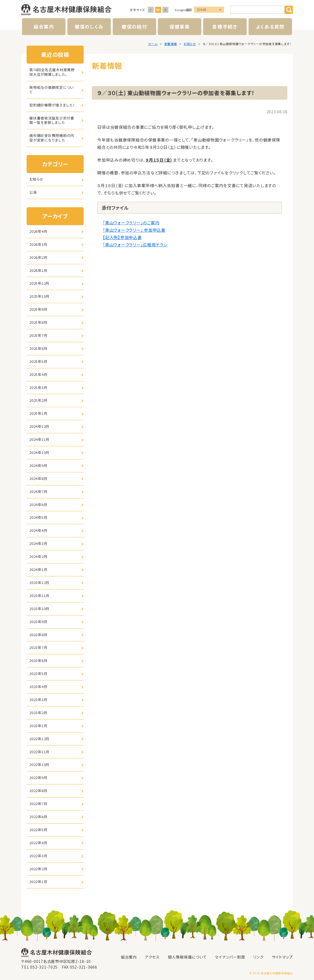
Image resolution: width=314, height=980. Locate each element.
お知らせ (190, 44)
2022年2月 (38, 869)
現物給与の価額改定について (51, 90)
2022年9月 (38, 778)
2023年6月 (38, 660)
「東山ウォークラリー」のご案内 (131, 223)
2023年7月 (38, 647)
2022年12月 (39, 739)
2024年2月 (38, 556)
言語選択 (209, 10)
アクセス (152, 957)
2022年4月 (38, 843)
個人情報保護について (187, 957)
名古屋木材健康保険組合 (66, 10)
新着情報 (171, 44)
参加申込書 (154, 230)
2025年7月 (38, 335)
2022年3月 (38, 856)
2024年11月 (39, 439)
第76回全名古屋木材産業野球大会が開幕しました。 (52, 72)
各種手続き (225, 26)
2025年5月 (38, 361)
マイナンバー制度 (230, 957)
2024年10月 (39, 452)
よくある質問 (270, 26)
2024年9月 (38, 465)
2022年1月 (38, 882)
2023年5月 (38, 673)
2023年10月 (39, 609)
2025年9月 (38, 309)
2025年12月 (39, 283)
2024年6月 (38, 505)
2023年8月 (38, 635)
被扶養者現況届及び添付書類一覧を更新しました (52, 120)
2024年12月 (39, 426)
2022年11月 (39, 752)
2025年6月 (38, 348)
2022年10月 (39, 764)
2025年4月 (38, 374)
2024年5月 (38, 517)
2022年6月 (38, 817)
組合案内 (44, 26)
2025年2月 (38, 400)
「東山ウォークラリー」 (123, 230)
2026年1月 (38, 270)
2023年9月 (38, 622)
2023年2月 (38, 713)
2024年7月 (38, 491)
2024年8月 (38, 478)
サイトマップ (282, 957)
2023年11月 (39, 596)
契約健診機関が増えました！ (52, 105)
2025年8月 (38, 322)
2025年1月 (38, 413)
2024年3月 (38, 543)
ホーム (153, 44)
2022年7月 (38, 804)
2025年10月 (39, 296)
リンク (258, 957)
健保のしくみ (89, 26)
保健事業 (180, 26)
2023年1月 (38, 726)
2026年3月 (38, 244)
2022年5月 (38, 830)
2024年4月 (38, 530)
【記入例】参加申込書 (122, 237)
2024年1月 (38, 569)
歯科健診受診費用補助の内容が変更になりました (52, 138)
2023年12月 (39, 582)
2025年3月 (38, 387)
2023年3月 (38, 700)
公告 (33, 192)
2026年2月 (38, 257)
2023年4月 (38, 687)
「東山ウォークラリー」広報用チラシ (135, 245)
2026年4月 (38, 231)
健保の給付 (134, 26)
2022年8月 (38, 791)
